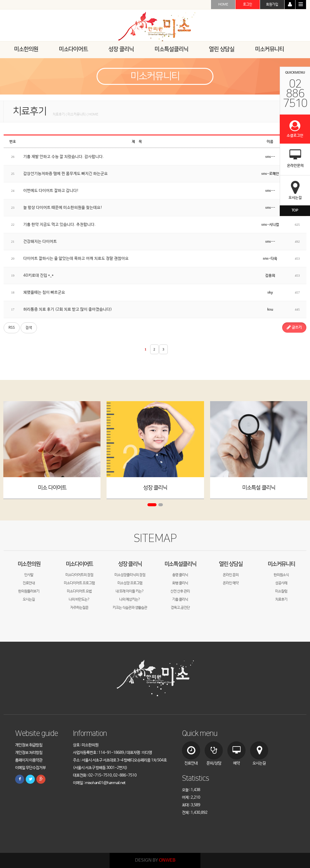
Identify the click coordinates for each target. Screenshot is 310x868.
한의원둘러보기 (29, 591)
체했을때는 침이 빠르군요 (44, 293)
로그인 (248, 5)
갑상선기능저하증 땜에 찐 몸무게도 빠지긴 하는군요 (66, 174)
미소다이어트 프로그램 (79, 583)
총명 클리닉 (180, 575)
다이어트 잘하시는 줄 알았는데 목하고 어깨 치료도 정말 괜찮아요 (76, 259)
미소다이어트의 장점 (79, 575)
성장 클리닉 (155, 488)
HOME (223, 5)
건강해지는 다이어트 (40, 242)
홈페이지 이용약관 (29, 760)
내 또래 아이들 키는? (130, 591)
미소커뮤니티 (281, 564)
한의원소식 (281, 575)
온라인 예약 (231, 583)
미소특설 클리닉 (259, 488)
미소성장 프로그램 (130, 583)
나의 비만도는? (79, 600)
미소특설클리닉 (180, 564)
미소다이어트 (79, 564)
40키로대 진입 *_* (38, 276)
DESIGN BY (155, 860)
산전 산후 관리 (180, 591)
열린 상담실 (231, 564)
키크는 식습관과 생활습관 (130, 608)
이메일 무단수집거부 (30, 768)
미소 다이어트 (52, 488)
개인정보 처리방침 (29, 753)
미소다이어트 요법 (79, 591)
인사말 (29, 575)
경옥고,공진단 (180, 608)
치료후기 (281, 600)
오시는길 (29, 600)
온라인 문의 (231, 575)
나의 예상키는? (130, 600)
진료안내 (29, 583)
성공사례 (281, 583)
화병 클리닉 (180, 583)
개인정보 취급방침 (29, 745)
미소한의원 (29, 564)
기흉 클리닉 (180, 600)
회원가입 (272, 5)
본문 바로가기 (0, 0)
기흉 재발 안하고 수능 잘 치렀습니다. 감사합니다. (64, 157)
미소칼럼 (281, 591)
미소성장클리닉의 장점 (130, 575)
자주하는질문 (79, 608)
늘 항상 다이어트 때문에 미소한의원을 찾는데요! (63, 208)
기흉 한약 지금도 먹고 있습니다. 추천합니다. (59, 225)
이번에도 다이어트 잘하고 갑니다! (51, 191)
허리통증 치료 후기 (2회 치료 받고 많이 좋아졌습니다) (68, 309)
